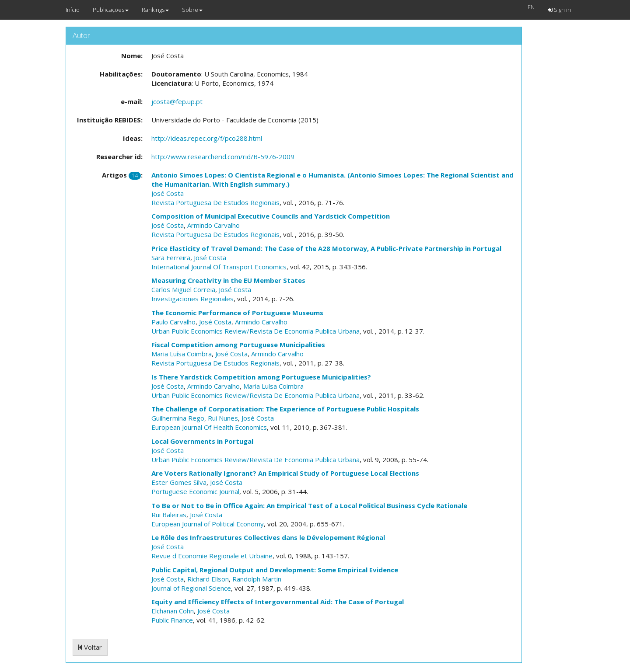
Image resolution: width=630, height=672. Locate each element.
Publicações (111, 10)
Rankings (155, 10)
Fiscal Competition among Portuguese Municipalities (238, 345)
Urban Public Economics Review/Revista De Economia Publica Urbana (255, 331)
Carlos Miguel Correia (183, 289)
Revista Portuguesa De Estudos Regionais (215, 202)
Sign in (559, 10)
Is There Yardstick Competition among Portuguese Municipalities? (261, 377)
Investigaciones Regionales (192, 299)
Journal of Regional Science (191, 588)
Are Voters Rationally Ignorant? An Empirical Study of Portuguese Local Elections (285, 473)
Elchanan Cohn (173, 611)
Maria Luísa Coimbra (182, 354)
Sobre (192, 10)
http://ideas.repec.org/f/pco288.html (207, 138)
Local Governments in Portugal (202, 441)
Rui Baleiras (169, 515)
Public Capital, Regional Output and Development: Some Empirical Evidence (275, 570)
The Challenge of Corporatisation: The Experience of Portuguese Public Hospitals (285, 409)
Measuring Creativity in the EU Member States (228, 280)
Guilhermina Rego (178, 418)
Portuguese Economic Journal (195, 491)
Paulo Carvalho (173, 322)
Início (73, 10)
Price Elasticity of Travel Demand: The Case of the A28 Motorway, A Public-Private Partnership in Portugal (326, 248)
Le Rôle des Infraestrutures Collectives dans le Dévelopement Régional (268, 537)
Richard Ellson (208, 579)
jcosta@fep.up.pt (177, 101)
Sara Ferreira (171, 258)
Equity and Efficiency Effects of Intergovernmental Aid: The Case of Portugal (278, 602)
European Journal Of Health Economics (209, 427)
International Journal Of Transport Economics (219, 267)
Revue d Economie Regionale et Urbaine (212, 556)
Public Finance (172, 620)
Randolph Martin (257, 579)
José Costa (168, 193)
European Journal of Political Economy (208, 524)
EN (531, 7)
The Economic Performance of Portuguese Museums (237, 313)
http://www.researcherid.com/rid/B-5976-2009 (223, 157)
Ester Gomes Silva (179, 482)
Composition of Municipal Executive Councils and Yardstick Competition (271, 216)
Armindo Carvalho (213, 225)
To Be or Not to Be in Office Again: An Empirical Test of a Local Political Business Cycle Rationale (309, 505)
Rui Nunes (223, 418)
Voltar (90, 647)
